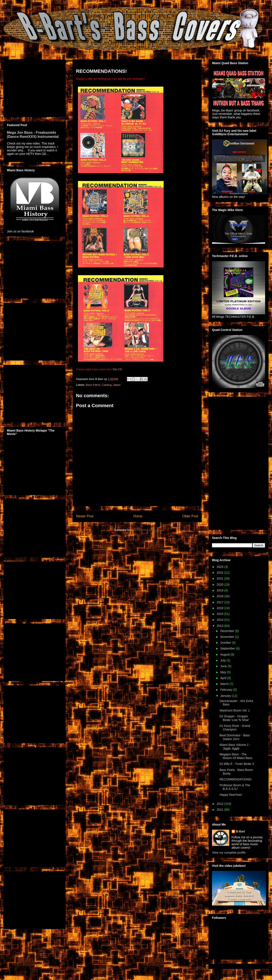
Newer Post (85, 516)
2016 (221, 608)
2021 (221, 578)
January (226, 696)
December (228, 631)
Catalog (107, 385)
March (225, 684)
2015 (221, 614)
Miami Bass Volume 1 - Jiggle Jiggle (235, 747)
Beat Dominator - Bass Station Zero (235, 737)
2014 (221, 620)
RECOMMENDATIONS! (236, 779)
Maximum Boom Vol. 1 (235, 710)
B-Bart (241, 831)
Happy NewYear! (231, 795)
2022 (221, 573)
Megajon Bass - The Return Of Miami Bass (236, 756)
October (226, 643)
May (223, 672)
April (224, 678)
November (228, 637)
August (225, 654)
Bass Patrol (93, 385)
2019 (221, 590)
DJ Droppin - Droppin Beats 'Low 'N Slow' (234, 718)
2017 (221, 602)
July (223, 660)
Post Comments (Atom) (146, 530)
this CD (118, 369)
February (227, 690)
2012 (221, 804)
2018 (221, 596)
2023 (221, 567)
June (224, 666)
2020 (221, 585)
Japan (117, 385)
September (228, 648)
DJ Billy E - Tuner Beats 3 (237, 764)
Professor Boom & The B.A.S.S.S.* (235, 787)
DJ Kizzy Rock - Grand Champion (235, 728)
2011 (221, 810)
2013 (221, 626)
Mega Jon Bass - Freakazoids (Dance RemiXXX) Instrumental (33, 134)
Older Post (190, 516)
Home (138, 516)
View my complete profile (229, 853)
